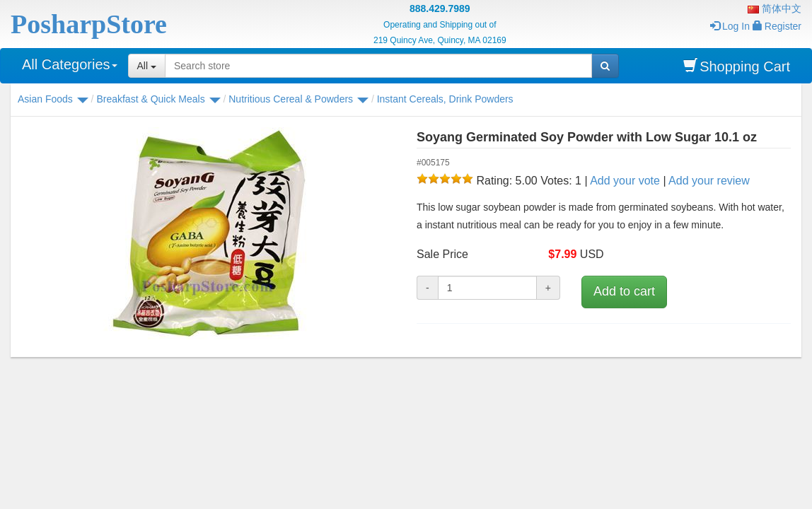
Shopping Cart (737, 66)
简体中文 (775, 8)
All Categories (70, 64)
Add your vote (625, 181)
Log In (730, 26)
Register (777, 26)
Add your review (709, 181)
